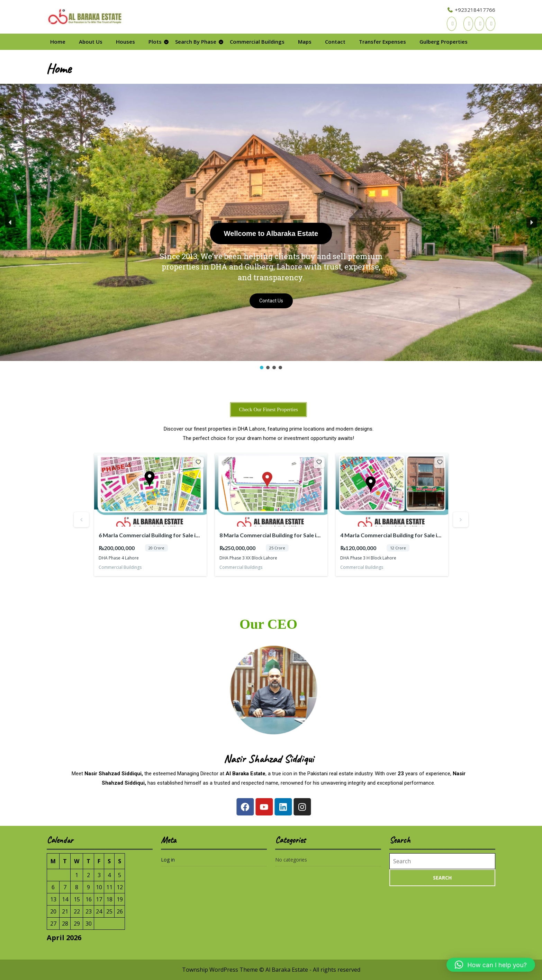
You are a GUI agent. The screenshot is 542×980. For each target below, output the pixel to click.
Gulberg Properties (444, 42)
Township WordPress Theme (220, 970)
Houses (125, 42)
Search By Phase (196, 42)
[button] (10, 222)
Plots (155, 42)
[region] (271, 227)
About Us (91, 42)
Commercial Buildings (257, 42)
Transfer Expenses (382, 42)
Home (58, 42)
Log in (168, 860)
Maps (305, 42)
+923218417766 (471, 10)
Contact (335, 42)
